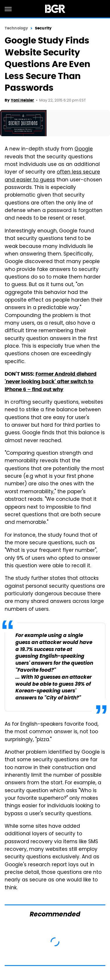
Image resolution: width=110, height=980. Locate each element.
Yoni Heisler (22, 100)
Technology (16, 28)
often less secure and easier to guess (52, 176)
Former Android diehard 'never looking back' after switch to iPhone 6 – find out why (51, 382)
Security (43, 28)
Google (84, 149)
